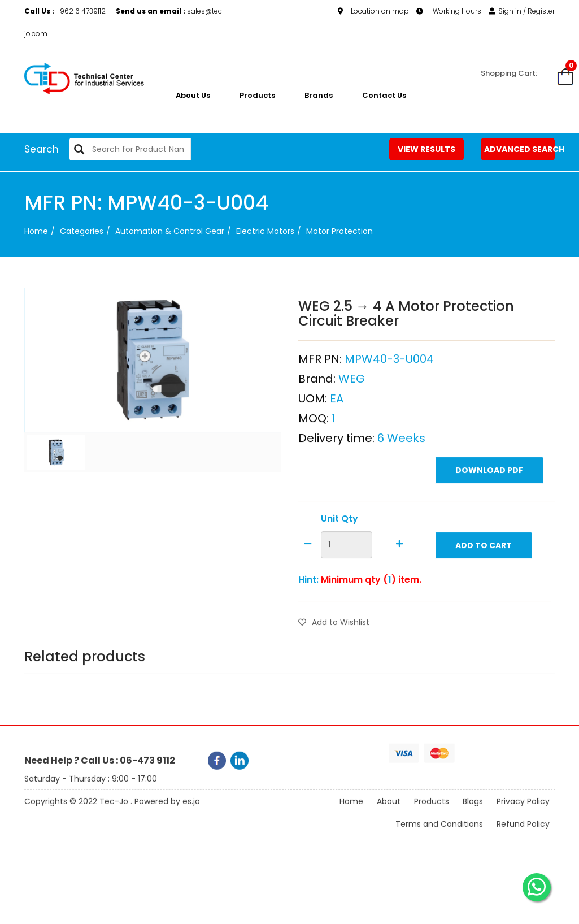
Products (257, 95)
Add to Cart (484, 572)
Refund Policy (523, 833)
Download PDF (489, 497)
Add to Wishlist (334, 649)
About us (193, 95)
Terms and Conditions (439, 833)
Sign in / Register (522, 11)
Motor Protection (339, 231)
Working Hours (449, 11)
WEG (352, 405)
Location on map (373, 11)
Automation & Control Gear (170, 231)
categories (82, 231)
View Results (426, 149)
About (389, 810)
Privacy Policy (523, 810)
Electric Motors (265, 231)
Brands (319, 95)
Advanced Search (520, 149)
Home (36, 231)
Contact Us (384, 95)
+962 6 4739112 (66, 11)
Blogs (473, 810)
